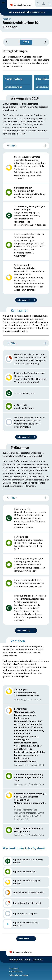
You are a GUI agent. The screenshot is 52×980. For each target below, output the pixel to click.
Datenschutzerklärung (19, 975)
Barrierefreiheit (16, 972)
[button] (3, 3)
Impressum (14, 968)
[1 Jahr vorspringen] (44, 42)
